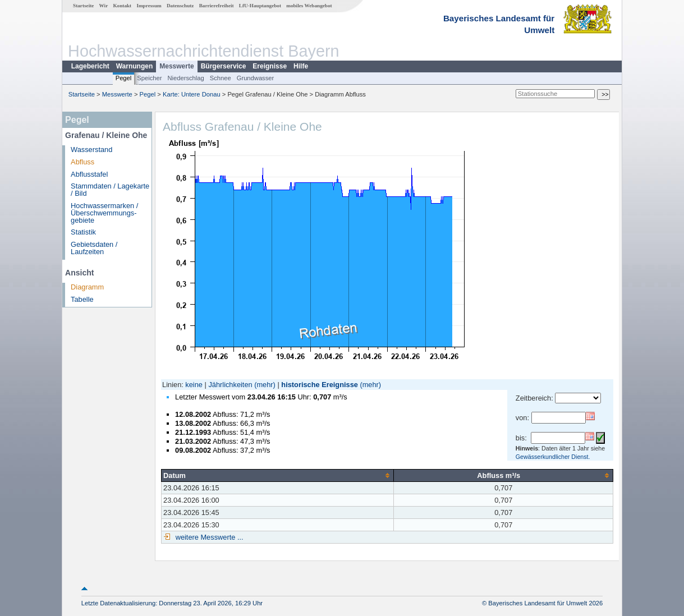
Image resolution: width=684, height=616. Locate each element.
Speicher (149, 78)
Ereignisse (270, 66)
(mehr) (265, 385)
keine (194, 385)
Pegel (124, 78)
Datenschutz (180, 6)
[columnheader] (278, 475)
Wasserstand (91, 150)
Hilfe (301, 66)
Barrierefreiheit (217, 6)
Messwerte (176, 66)
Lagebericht (90, 66)
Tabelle (82, 299)
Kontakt (122, 6)
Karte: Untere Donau (192, 94)
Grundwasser (256, 78)
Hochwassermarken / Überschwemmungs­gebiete (104, 213)
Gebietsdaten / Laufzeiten (94, 248)
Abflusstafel (89, 174)
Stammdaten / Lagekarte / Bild (110, 190)
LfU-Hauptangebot (260, 6)
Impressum (149, 6)
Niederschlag (185, 78)
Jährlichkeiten (230, 385)
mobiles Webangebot (309, 6)
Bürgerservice (224, 66)
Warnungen (135, 66)
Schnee (221, 78)
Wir (104, 6)
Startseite (83, 6)
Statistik (83, 232)
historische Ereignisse (320, 385)
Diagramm (87, 287)
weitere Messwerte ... (208, 537)
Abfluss (82, 162)
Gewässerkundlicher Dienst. (553, 457)
